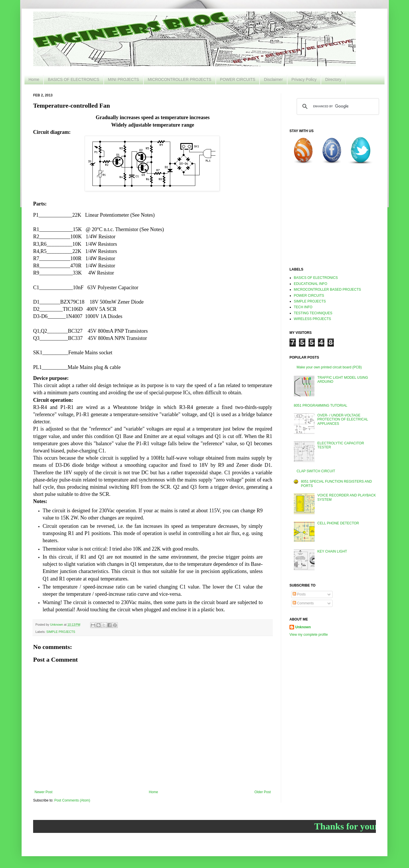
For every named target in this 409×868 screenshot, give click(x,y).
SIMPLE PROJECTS (61, 632)
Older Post (263, 792)
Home (34, 79)
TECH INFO (303, 307)
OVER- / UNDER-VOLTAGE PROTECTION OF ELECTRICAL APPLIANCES (343, 419)
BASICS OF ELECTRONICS (73, 79)
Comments (303, 603)
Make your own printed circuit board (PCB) (329, 367)
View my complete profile (309, 635)
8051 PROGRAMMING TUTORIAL (321, 406)
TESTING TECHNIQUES (313, 313)
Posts (299, 594)
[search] (337, 106)
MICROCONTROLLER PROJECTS (180, 79)
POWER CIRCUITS (238, 79)
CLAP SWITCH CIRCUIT (316, 471)
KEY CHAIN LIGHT (332, 551)
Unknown (303, 627)
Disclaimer (273, 79)
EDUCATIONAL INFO (310, 284)
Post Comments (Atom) (72, 800)
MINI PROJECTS (124, 79)
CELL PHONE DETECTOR (338, 523)
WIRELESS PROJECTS (312, 319)
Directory (333, 79)
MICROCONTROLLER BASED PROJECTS (327, 290)
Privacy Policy (304, 79)
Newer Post (43, 792)
